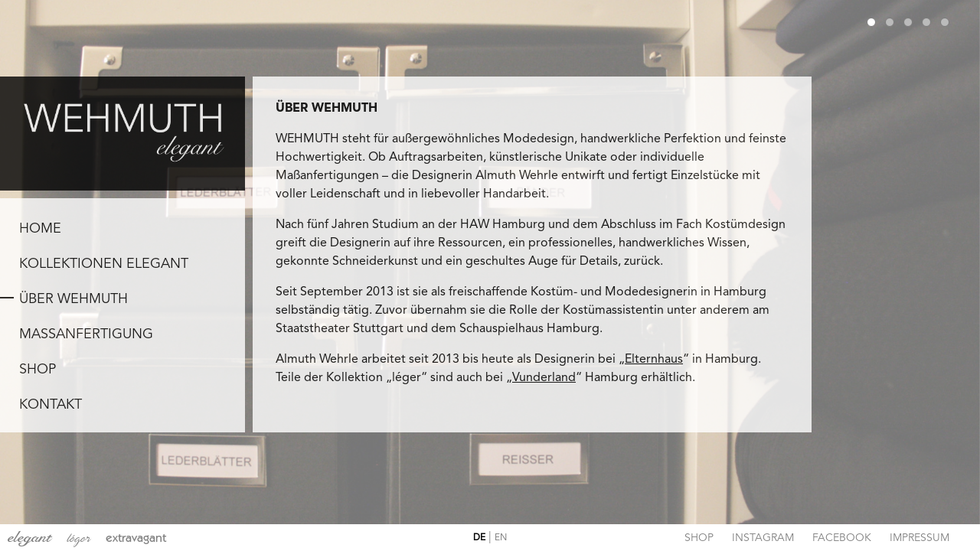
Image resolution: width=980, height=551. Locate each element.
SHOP (38, 370)
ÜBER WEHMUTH (73, 299)
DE (479, 538)
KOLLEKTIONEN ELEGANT (104, 264)
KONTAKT (51, 405)
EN (501, 538)
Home (40, 229)
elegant (29, 537)
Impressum (920, 538)
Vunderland (544, 378)
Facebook (842, 538)
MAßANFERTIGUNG (86, 334)
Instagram (763, 538)
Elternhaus (654, 360)
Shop (699, 538)
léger (78, 538)
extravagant (136, 538)
